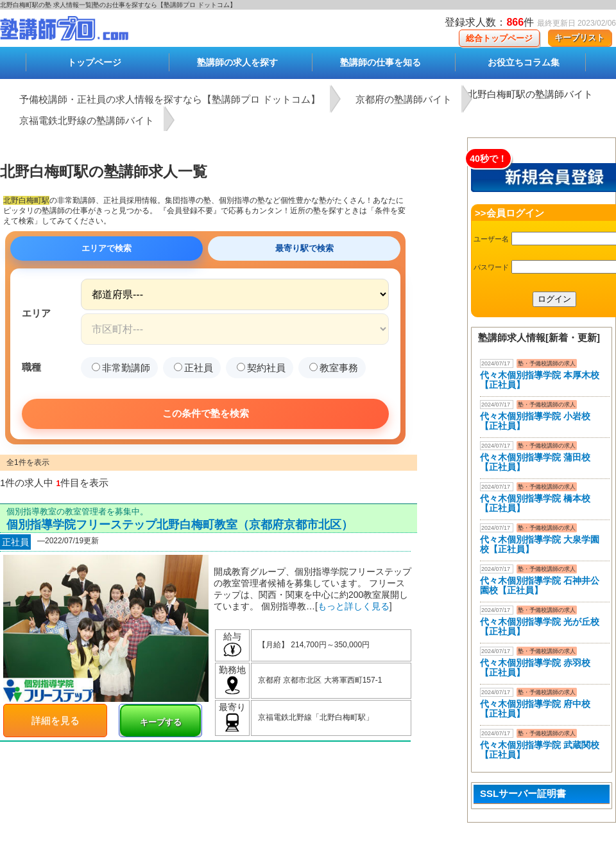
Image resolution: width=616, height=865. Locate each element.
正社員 (193, 368)
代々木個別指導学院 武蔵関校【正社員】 (540, 750)
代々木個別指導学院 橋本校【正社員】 (535, 503)
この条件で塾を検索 (206, 413)
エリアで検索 (107, 248)
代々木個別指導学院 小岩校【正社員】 (535, 421)
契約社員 (261, 368)
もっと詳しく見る (354, 606)
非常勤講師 (121, 368)
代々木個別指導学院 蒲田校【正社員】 (535, 462)
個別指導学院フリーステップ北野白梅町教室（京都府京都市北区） (180, 525)
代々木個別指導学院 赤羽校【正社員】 (535, 668)
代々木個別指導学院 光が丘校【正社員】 (540, 626)
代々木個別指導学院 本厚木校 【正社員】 (540, 380)
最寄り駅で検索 (304, 248)
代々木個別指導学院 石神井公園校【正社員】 (540, 585)
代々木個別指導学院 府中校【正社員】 (535, 709)
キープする (161, 722)
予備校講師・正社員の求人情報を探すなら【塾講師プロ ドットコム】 (170, 99)
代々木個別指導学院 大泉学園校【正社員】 (540, 544)
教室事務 (334, 368)
